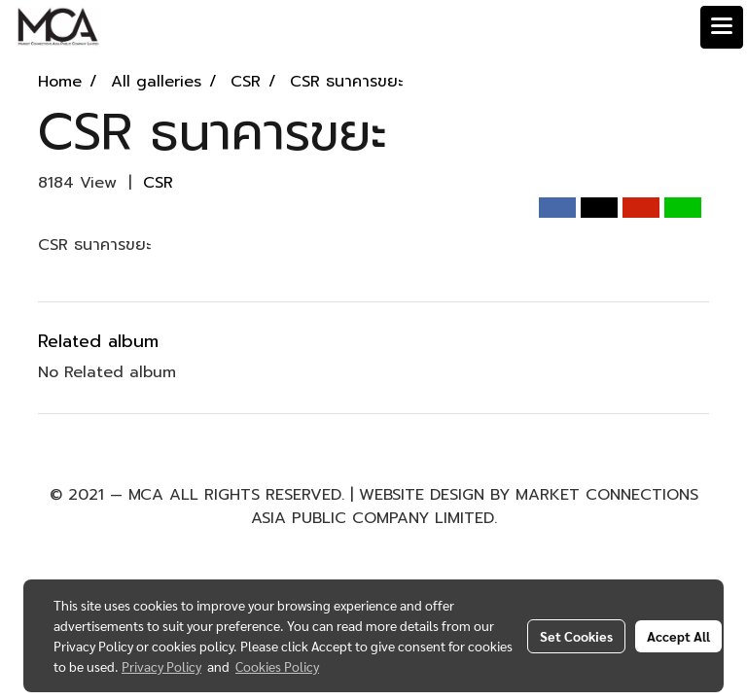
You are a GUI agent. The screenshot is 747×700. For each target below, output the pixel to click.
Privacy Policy (161, 666)
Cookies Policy (277, 666)
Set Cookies (576, 636)
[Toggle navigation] (722, 27)
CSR (158, 183)
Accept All (678, 636)
